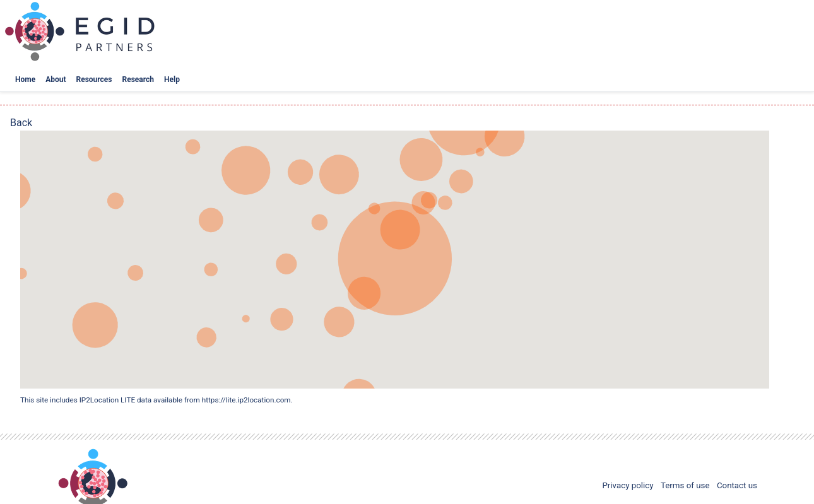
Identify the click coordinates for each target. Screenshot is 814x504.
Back (21, 123)
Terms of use (685, 485)
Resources (94, 79)
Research (139, 79)
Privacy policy (628, 485)
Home (25, 79)
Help (172, 79)
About (56, 79)
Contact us (737, 485)
